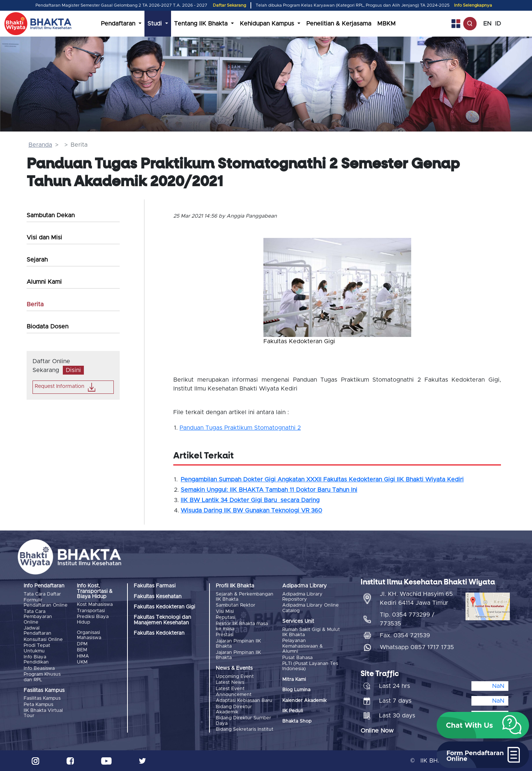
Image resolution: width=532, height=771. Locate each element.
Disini (73, 370)
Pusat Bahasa (297, 658)
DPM (82, 644)
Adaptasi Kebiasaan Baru (244, 701)
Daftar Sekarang (229, 5)
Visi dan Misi (44, 238)
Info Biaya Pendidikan (36, 660)
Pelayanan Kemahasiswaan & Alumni (303, 646)
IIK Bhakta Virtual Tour (43, 713)
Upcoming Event (235, 677)
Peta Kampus (38, 705)
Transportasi (91, 611)
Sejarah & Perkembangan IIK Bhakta (245, 597)
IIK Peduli (293, 711)
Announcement (234, 695)
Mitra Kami (294, 680)
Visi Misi (225, 612)
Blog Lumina (296, 690)
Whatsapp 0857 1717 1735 (417, 647)
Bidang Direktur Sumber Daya (243, 721)
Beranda (40, 145)
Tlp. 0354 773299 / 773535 (407, 619)
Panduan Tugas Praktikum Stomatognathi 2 (240, 428)
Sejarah (37, 260)
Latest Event (230, 689)
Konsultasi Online (43, 640)
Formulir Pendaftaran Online (46, 603)
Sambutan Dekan (51, 215)
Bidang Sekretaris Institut (245, 729)
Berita (35, 304)
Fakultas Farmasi (155, 586)
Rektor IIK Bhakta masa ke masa (242, 626)
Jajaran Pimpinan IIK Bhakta (238, 644)
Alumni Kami (44, 282)
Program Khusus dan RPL (42, 677)
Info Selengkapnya (473, 5)
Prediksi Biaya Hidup (93, 619)
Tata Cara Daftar (42, 594)
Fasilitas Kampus (42, 698)
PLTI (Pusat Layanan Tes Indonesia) (310, 666)
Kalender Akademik (304, 701)
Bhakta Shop (297, 721)
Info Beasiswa (39, 668)
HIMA (83, 656)
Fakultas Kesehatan (158, 597)
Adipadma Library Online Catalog (311, 608)
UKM (82, 662)
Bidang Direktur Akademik (234, 709)
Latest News (230, 683)
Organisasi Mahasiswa (89, 635)
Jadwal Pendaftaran (37, 631)
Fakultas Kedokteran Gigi (164, 607)
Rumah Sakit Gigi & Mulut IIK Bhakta (311, 632)
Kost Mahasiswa (95, 605)
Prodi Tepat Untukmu (37, 648)
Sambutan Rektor (236, 605)
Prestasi (225, 635)
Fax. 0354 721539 (405, 635)
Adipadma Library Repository (302, 597)
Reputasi (226, 618)
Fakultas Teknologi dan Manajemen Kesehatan (162, 620)
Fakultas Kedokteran (159, 633)
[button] (274, 284)
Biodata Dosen (47, 327)
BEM (82, 650)
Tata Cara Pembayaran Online (38, 617)
